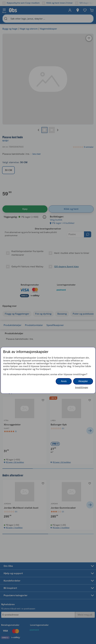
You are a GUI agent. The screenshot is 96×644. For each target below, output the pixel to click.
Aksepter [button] (83, 381)
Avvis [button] (64, 381)
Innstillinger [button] (82, 387)
